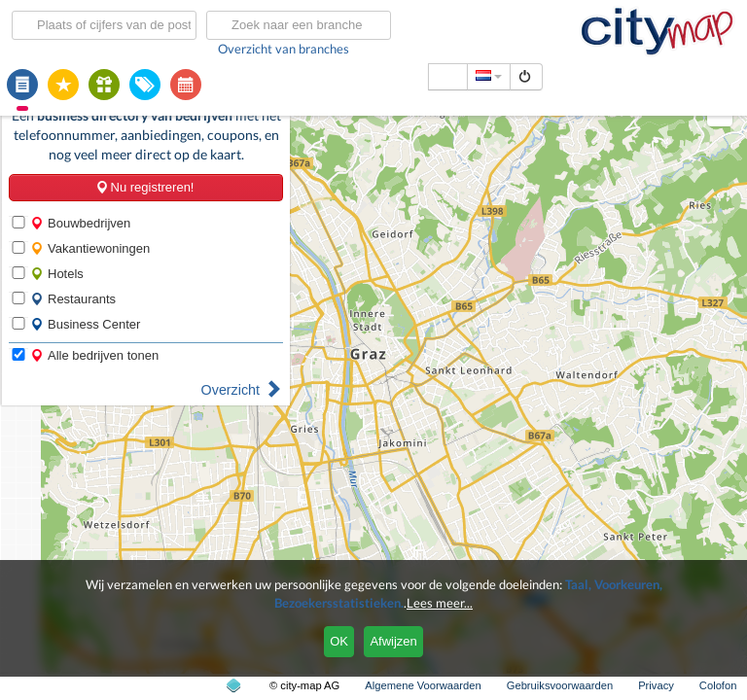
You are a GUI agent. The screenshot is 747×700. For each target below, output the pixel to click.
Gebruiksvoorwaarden (560, 685)
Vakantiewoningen (90, 248)
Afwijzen (393, 641)
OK (339, 641)
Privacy (656, 685)
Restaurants (73, 299)
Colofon (718, 685)
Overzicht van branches (284, 49)
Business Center (85, 324)
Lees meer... (440, 603)
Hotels (57, 274)
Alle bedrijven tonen (94, 355)
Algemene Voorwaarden (423, 685)
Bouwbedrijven (80, 223)
